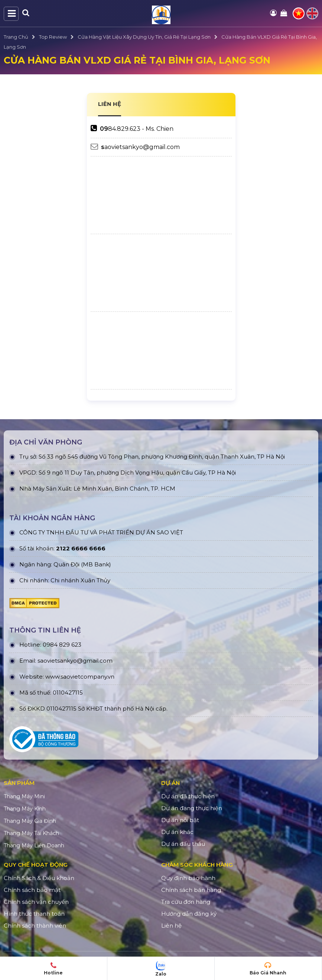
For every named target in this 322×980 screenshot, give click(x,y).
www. (53, 677)
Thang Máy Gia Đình (30, 821)
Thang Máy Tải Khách (31, 833)
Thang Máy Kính (25, 809)
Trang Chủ (16, 37)
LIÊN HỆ (110, 104)
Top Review (53, 37)
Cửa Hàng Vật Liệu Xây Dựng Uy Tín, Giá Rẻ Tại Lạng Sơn (144, 37)
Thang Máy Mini (24, 796)
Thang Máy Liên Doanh (34, 845)
